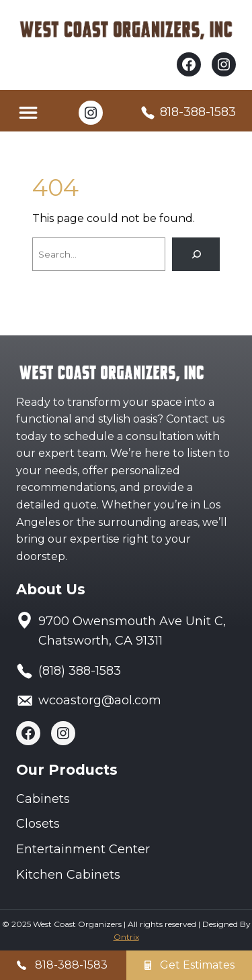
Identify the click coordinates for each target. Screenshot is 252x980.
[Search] (196, 254)
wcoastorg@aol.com (100, 700)
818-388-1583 (198, 112)
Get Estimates (197, 965)
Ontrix (126, 937)
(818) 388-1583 (80, 671)
